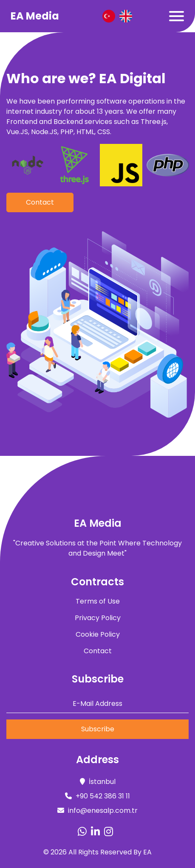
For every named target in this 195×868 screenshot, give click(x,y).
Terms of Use (98, 601)
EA (147, 852)
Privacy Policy (98, 618)
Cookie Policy (98, 634)
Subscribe (98, 729)
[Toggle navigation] (177, 16)
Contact (40, 202)
